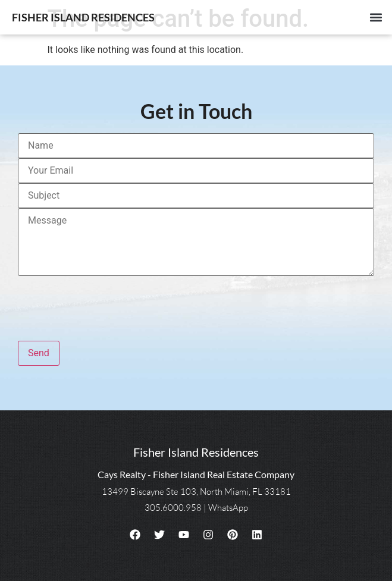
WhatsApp (228, 508)
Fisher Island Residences (83, 17)
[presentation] (108, 303)
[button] (376, 18)
